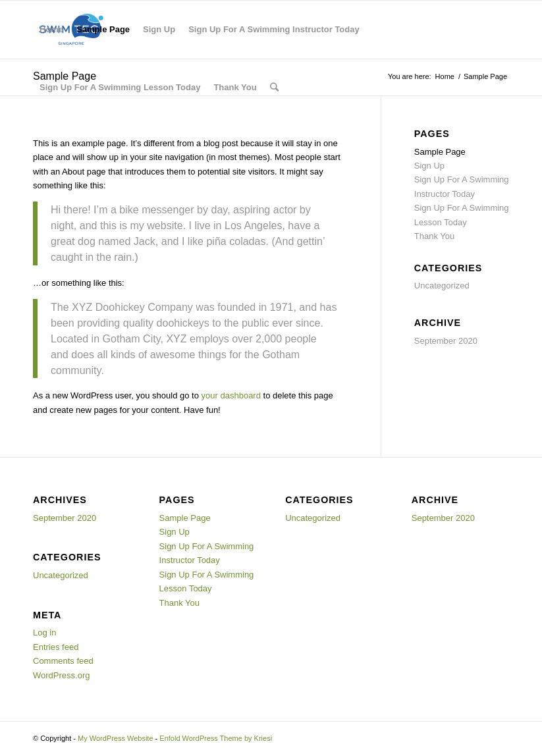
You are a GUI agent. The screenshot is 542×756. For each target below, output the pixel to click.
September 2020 (446, 341)
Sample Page (103, 29)
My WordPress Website (116, 738)
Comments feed (63, 661)
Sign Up (159, 29)
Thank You (235, 87)
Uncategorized (442, 285)
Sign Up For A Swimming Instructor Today (274, 29)
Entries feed (56, 647)
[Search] (274, 88)
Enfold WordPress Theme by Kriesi (216, 738)
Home (51, 29)
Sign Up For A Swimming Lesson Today (120, 87)
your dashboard (231, 395)
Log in (44, 633)
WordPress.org (61, 675)
